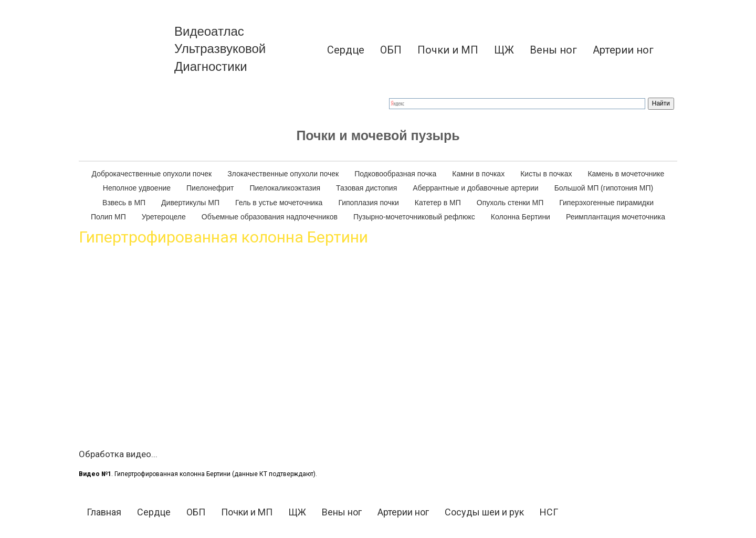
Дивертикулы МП (190, 203)
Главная (104, 512)
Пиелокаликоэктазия (285, 188)
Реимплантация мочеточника (616, 217)
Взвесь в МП (124, 203)
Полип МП (108, 217)
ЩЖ (504, 50)
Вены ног (553, 50)
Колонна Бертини (521, 217)
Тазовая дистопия (366, 188)
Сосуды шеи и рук (484, 512)
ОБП (391, 50)
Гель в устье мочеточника (279, 203)
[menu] (478, 50)
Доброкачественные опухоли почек (152, 174)
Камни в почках (478, 174)
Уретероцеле (164, 217)
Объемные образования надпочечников (270, 217)
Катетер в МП (438, 203)
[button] (669, 50)
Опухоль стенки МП (510, 203)
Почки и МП (448, 50)
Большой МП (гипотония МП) (604, 188)
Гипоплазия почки (368, 203)
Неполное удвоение (137, 188)
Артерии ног (623, 50)
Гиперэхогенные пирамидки (606, 203)
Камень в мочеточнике (626, 174)
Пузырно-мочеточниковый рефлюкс (414, 217)
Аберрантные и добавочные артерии (475, 188)
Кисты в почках (546, 174)
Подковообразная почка (395, 174)
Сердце (346, 50)
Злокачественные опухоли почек (283, 174)
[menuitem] (346, 50)
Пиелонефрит (210, 188)
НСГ (549, 512)
